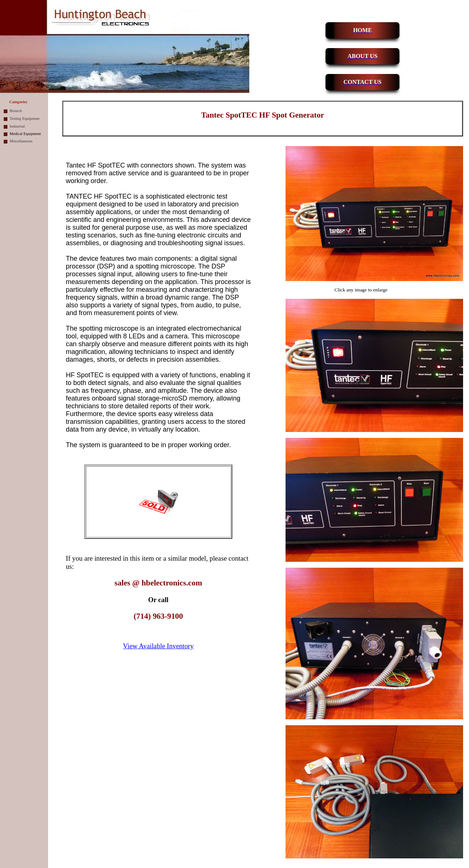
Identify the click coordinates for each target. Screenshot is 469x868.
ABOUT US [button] (362, 56)
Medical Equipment (25, 134)
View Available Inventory (158, 646)
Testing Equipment (25, 119)
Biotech (16, 111)
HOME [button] (363, 30)
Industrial (17, 126)
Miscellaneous (21, 141)
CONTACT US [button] (363, 82)
